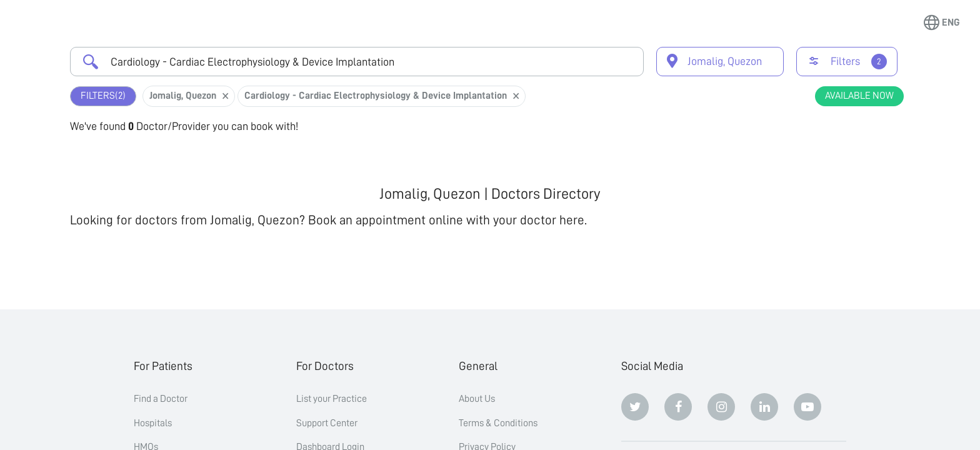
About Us (477, 399)
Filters (103, 96)
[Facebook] (678, 407)
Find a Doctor (161, 399)
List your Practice (332, 399)
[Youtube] (807, 407)
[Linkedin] (764, 407)
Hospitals (153, 423)
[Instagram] (721, 407)
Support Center (327, 423)
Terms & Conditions (498, 423)
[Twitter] (635, 407)
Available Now (859, 96)
